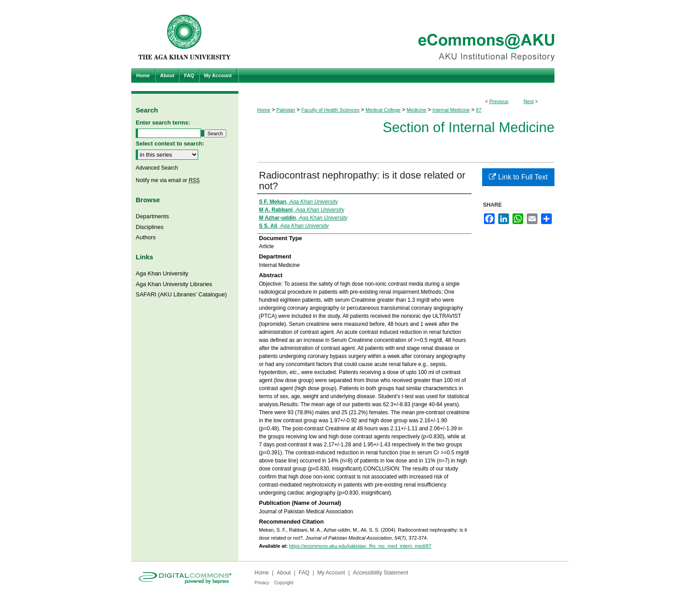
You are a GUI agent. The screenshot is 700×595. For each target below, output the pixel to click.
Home (264, 110)
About (284, 573)
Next (529, 101)
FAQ (304, 573)
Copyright (284, 583)
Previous (499, 101)
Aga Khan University (162, 273)
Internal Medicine (451, 110)
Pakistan (286, 110)
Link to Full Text (518, 177)
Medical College (383, 110)
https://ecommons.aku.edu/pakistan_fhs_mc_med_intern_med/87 (360, 546)
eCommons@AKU (404, 34)
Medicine (417, 110)
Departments (152, 216)
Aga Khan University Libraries (174, 284)
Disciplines (150, 227)
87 (479, 110)
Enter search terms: (163, 123)
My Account (331, 573)
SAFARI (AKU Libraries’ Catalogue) (181, 294)
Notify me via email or (168, 180)
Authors (146, 237)
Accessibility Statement (381, 573)
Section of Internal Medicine (469, 127)
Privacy (262, 583)
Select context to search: (170, 144)
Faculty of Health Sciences (330, 110)
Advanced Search (157, 168)
